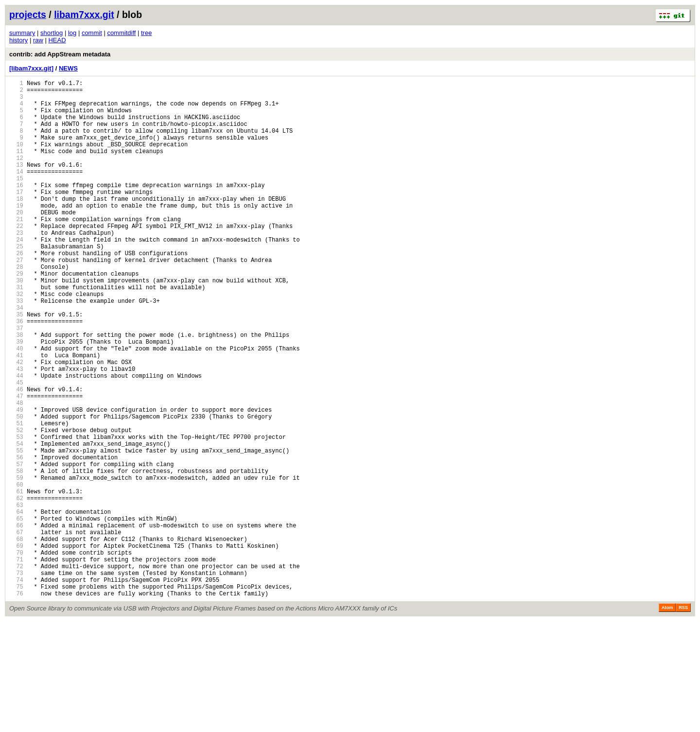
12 (16, 175)
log (72, 33)
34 (16, 357)
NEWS (68, 68)
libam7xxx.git (84, 15)
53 (16, 514)
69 (16, 646)
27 (16, 299)
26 (16, 291)
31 (16, 332)
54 (16, 522)
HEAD (57, 40)
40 (16, 407)
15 (16, 200)
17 (16, 217)
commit (92, 33)
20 (16, 241)
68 (16, 638)
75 (16, 696)
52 (16, 506)
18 (16, 225)
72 (16, 671)
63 (16, 597)
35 (16, 365)
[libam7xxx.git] (31, 68)
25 (16, 283)
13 (16, 183)
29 (16, 316)
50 (16, 489)
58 (16, 555)
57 (16, 547)
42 (16, 423)
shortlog (52, 33)
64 (16, 605)
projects (28, 15)
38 (16, 390)
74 (16, 688)
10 (16, 159)
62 (16, 588)
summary (22, 33)
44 (16, 440)
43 (16, 431)
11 (16, 167)
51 (16, 497)
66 (16, 621)
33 (16, 349)
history (18, 40)
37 (16, 382)
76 (16, 704)
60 (16, 572)
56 (16, 539)
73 (16, 679)
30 (16, 324)
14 (16, 192)
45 (16, 448)
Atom (667, 718)
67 (16, 630)
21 (16, 250)
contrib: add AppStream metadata (60, 54)
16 (16, 208)
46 (16, 456)
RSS (683, 718)
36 (16, 374)
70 (16, 654)
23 (16, 266)
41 (16, 415)
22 (16, 258)
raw (38, 40)
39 (16, 398)
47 (16, 464)
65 (16, 613)
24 (16, 274)
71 (16, 663)
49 (16, 481)
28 (16, 307)
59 (16, 564)
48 (16, 473)
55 (16, 531)
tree (146, 33)
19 (16, 233)
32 (16, 340)
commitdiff (121, 33)
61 (16, 580)
